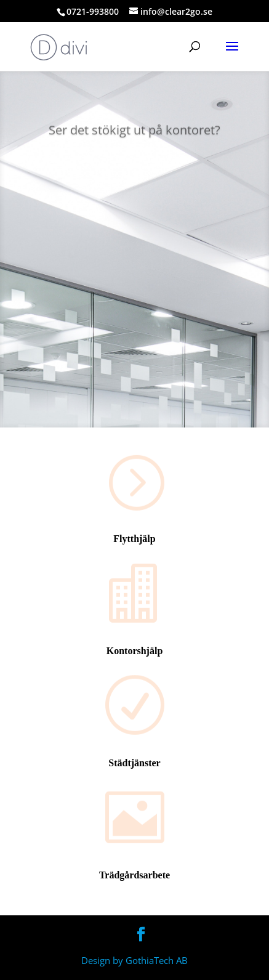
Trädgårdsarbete (134, 875)
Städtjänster (134, 763)
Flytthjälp (134, 539)
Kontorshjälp (135, 651)
